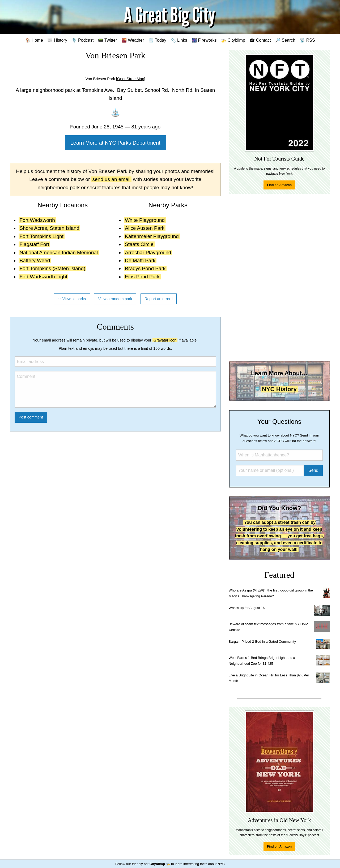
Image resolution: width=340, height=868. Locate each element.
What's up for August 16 (247, 608)
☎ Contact (260, 40)
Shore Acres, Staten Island (50, 228)
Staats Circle (139, 244)
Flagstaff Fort (35, 244)
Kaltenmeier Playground (152, 236)
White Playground (145, 220)
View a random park (115, 299)
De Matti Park (140, 260)
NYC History (279, 389)
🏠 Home (34, 40)
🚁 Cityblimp (233, 40)
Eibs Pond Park (142, 277)
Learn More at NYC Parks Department (115, 143)
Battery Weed (35, 260)
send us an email (112, 179)
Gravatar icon (165, 340)
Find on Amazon (279, 185)
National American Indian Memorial (59, 252)
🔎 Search (285, 40)
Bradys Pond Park (145, 268)
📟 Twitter (108, 40)
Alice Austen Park (145, 228)
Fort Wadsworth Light (44, 277)
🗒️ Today (157, 40)
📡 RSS (307, 40)
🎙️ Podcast (82, 40)
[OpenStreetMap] (131, 79)
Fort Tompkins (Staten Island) (53, 268)
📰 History (57, 40)
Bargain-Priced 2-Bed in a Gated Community (262, 642)
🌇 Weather (133, 40)
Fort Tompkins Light (42, 236)
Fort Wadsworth (37, 220)
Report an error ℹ (159, 299)
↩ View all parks (72, 299)
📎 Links (179, 40)
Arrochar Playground (148, 252)
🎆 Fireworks (204, 40)
